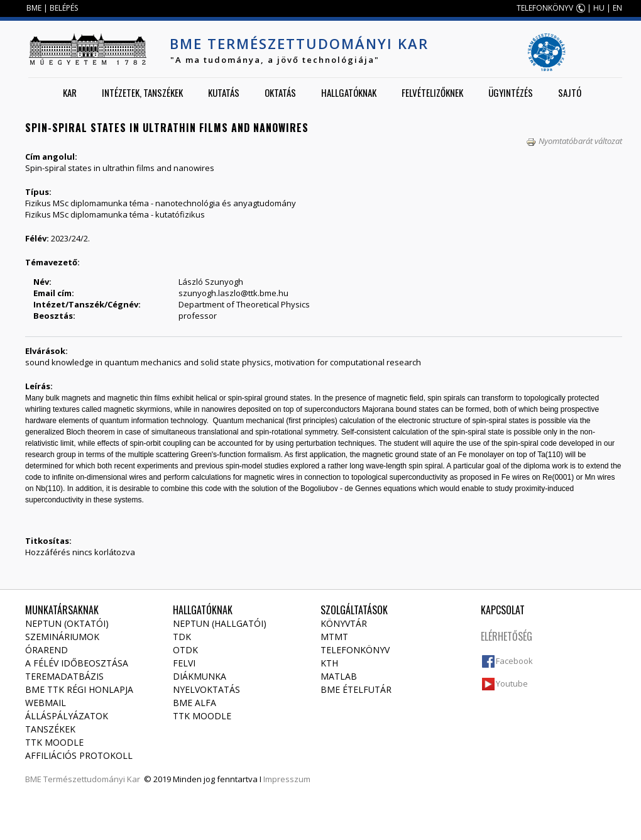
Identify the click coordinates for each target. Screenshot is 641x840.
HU (599, 8)
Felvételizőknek (432, 92)
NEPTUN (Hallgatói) (220, 623)
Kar (70, 92)
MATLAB (339, 676)
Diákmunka (200, 676)
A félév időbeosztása (77, 663)
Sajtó (570, 92)
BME (34, 8)
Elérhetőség (507, 636)
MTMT (334, 637)
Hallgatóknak (349, 92)
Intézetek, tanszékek (142, 92)
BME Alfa (194, 703)
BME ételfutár (356, 689)
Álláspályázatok (67, 716)
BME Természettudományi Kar (299, 43)
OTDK (185, 650)
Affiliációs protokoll (79, 755)
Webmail (46, 703)
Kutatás (224, 92)
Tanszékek (50, 729)
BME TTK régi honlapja (79, 689)
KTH (329, 663)
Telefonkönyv (355, 650)
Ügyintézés (511, 92)
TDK (182, 637)
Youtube (512, 683)
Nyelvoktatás (206, 689)
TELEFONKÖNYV (545, 8)
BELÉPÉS (64, 8)
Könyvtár (344, 623)
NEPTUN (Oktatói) (67, 623)
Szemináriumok (62, 637)
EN (617, 8)
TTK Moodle (54, 742)
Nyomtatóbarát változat (574, 141)
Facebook (514, 661)
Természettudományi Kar (92, 779)
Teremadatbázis (64, 676)
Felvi (184, 663)
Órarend (47, 650)
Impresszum (287, 779)
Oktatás (280, 92)
